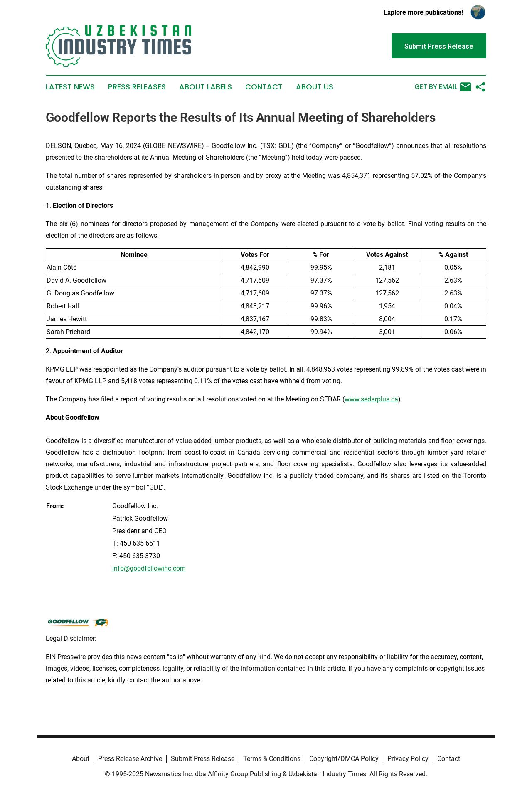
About (81, 759)
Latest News (70, 87)
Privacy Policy (408, 759)
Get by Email (443, 87)
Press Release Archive (130, 759)
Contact (264, 87)
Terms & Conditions (272, 759)
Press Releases (137, 87)
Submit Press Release (203, 759)
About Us (315, 87)
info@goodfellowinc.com (149, 568)
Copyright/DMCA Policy (344, 759)
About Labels (206, 87)
